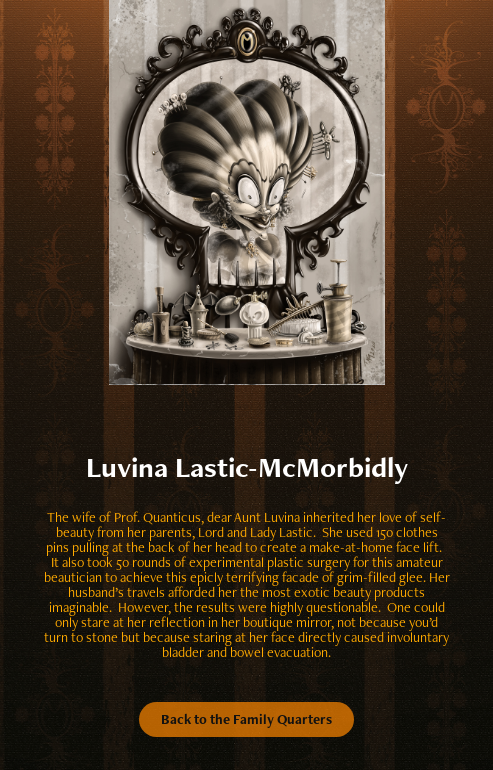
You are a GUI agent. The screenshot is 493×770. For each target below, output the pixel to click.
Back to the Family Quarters (246, 719)
